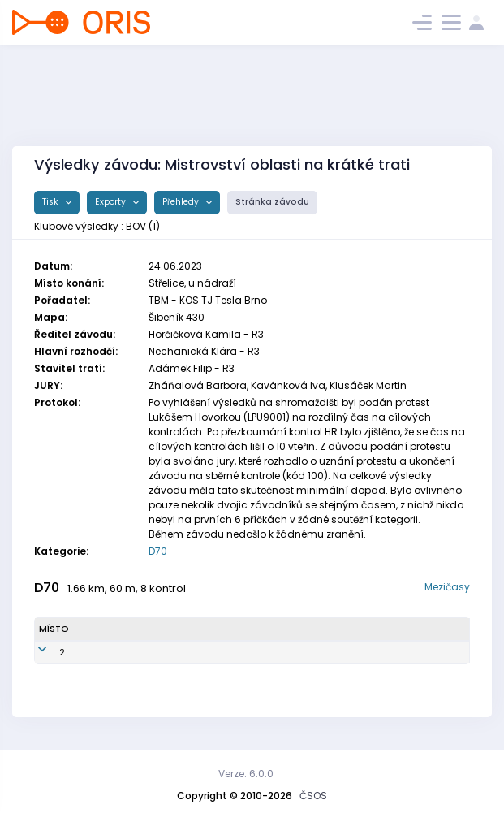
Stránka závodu (272, 202)
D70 (158, 551)
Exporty (112, 202)
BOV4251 (170, 652)
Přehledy (182, 202)
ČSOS (313, 796)
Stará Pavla (108, 652)
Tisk (52, 202)
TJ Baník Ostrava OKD (317, 652)
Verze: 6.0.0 (246, 774)
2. (43, 652)
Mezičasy (447, 587)
